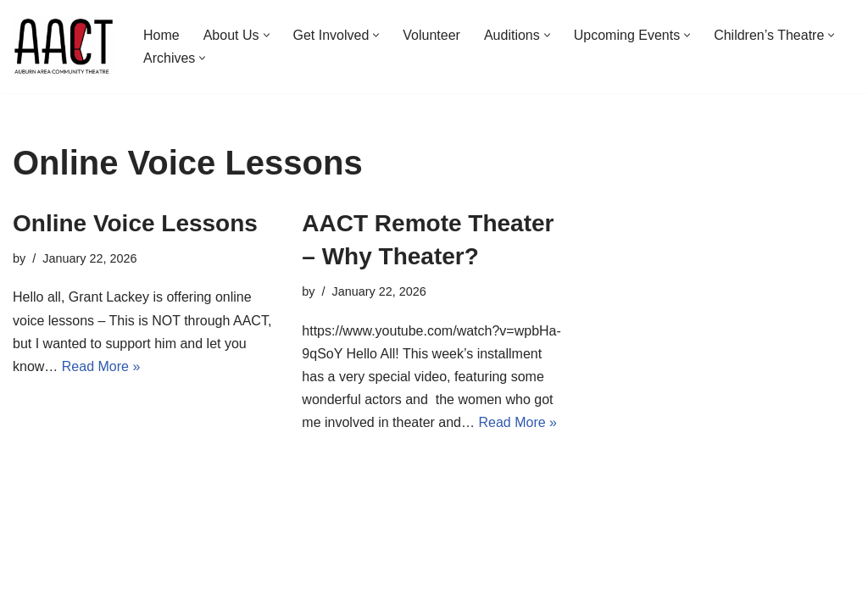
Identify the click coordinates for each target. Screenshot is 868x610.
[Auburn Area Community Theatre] (64, 47)
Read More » (101, 366)
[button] (267, 35)
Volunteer (431, 35)
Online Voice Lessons (135, 223)
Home (161, 35)
